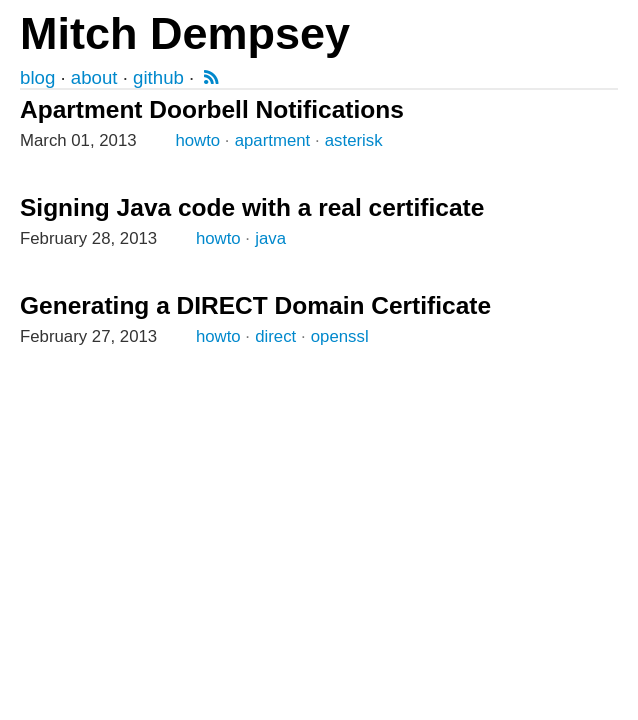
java (270, 238)
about (94, 77)
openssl (340, 336)
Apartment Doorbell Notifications (212, 109)
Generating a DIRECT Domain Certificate (255, 305)
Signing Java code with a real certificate (252, 207)
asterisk (354, 140)
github (158, 77)
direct (275, 336)
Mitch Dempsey (185, 33)
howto (197, 140)
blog (37, 77)
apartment (273, 140)
